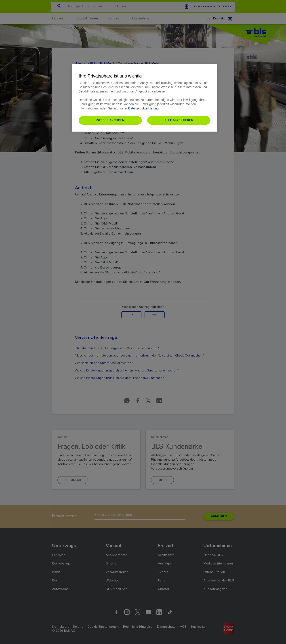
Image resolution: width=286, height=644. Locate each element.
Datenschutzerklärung (143, 108)
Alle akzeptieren (179, 120)
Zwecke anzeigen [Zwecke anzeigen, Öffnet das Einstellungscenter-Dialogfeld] (110, 120)
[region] (145, 98)
